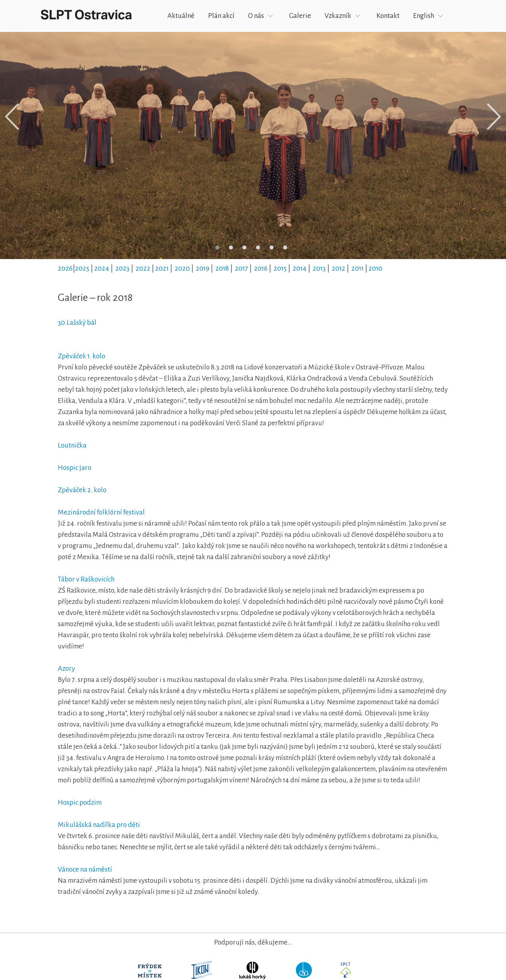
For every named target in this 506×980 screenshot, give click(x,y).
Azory (66, 669)
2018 (222, 268)
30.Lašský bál (77, 323)
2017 (241, 268)
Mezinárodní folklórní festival (102, 512)
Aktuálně (181, 16)
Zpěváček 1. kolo (82, 356)
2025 (82, 268)
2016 (261, 268)
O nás (256, 16)
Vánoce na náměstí (85, 869)
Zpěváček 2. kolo (82, 490)
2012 (339, 268)
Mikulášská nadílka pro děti (99, 825)
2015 (280, 268)
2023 (122, 268)
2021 (162, 268)
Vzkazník (338, 16)
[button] (217, 247)
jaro (85, 468)
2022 (143, 268)
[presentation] (12, 117)
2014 (300, 268)
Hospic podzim (80, 802)
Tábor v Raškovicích (86, 579)
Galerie (300, 16)
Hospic (68, 468)
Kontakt (388, 16)
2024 (102, 268)
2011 (357, 268)
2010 (375, 268)
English (424, 16)
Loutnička (72, 445)
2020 (182, 268)
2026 (65, 268)
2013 (319, 268)
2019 (203, 268)
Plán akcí (221, 16)
